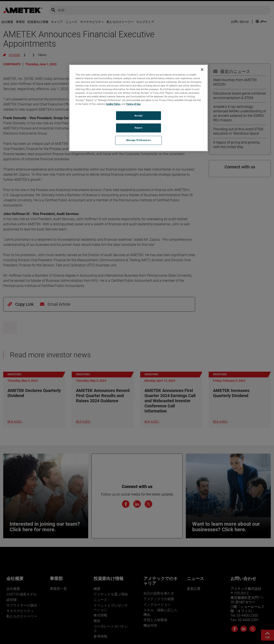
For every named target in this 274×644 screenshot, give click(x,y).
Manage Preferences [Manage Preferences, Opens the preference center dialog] (138, 140)
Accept (138, 116)
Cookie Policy (113, 104)
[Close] (202, 70)
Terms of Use (133, 104)
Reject (138, 128)
